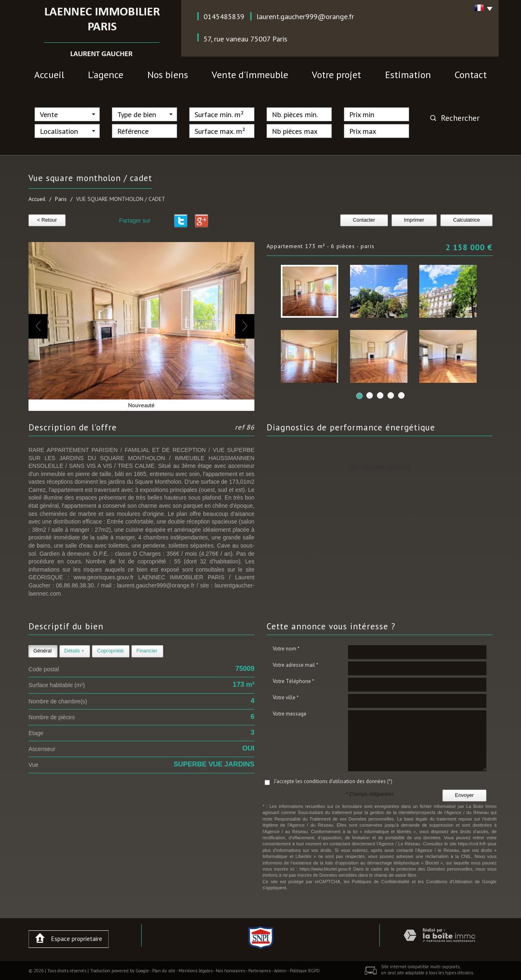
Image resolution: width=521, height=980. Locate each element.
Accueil (49, 75)
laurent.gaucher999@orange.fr (305, 16)
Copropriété (110, 651)
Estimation (408, 75)
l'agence (106, 75)
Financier (147, 651)
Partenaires (259, 971)
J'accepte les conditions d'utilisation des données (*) (333, 781)
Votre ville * (286, 697)
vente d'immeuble (250, 75)
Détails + (74, 651)
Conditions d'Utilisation (449, 882)
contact (471, 75)
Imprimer (414, 220)
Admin (280, 971)
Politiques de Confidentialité (381, 882)
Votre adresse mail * (296, 665)
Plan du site (164, 971)
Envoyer (464, 795)
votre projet (336, 75)
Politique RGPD (305, 971)
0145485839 (224, 16)
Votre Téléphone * (293, 681)
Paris (61, 199)
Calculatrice (466, 220)
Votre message (290, 714)
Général (43, 651)
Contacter (364, 220)
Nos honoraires (230, 971)
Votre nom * (286, 649)
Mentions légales (196, 971)
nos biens (168, 75)
